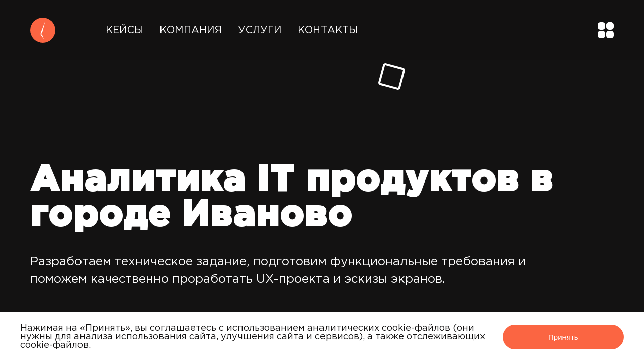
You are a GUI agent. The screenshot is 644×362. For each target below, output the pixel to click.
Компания (191, 30)
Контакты (328, 30)
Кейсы (125, 30)
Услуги (260, 30)
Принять (563, 337)
